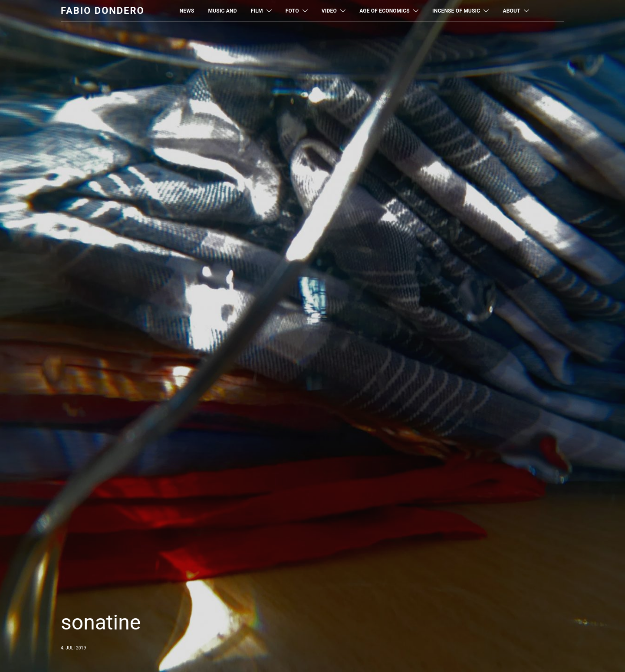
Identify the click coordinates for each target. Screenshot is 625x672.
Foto (292, 11)
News (187, 11)
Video (329, 11)
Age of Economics (385, 11)
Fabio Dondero (103, 11)
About (511, 11)
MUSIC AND (223, 11)
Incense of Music (456, 11)
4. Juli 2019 (73, 648)
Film (257, 11)
